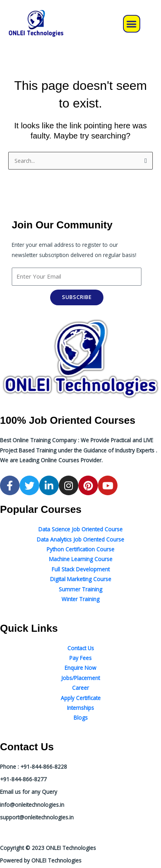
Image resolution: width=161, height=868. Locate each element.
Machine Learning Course (81, 559)
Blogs (81, 718)
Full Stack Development (81, 569)
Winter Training (80, 599)
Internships (80, 708)
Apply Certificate (81, 698)
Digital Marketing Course (81, 579)
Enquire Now (80, 668)
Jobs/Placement (80, 678)
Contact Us (81, 648)
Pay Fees (80, 658)
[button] (132, 24)
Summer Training (80, 589)
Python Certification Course (80, 549)
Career (80, 688)
